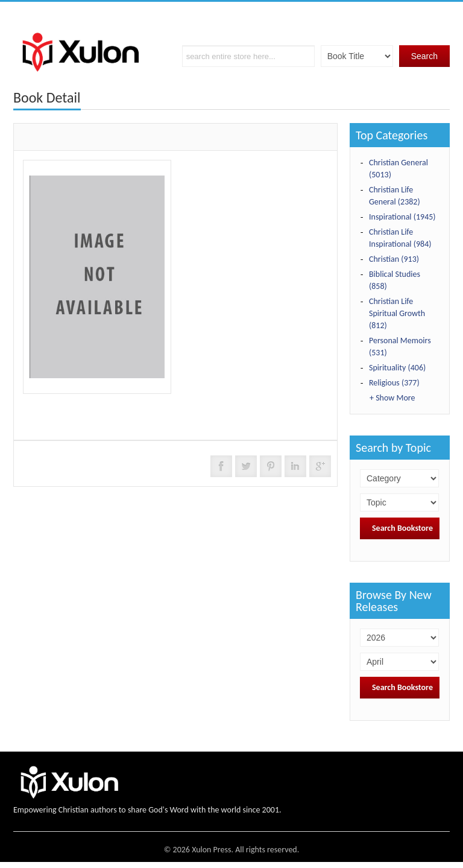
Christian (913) (394, 259)
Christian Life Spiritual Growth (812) (397, 313)
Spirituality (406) (397, 368)
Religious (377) (394, 383)
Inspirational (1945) (402, 217)
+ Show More (392, 398)
